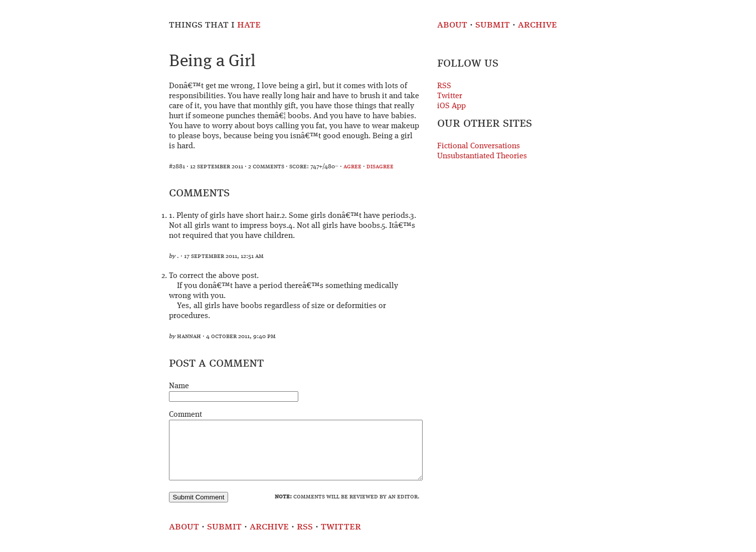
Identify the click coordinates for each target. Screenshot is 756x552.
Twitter (450, 96)
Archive (537, 25)
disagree (380, 167)
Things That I (215, 25)
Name (179, 386)
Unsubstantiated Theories (482, 156)
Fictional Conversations (479, 146)
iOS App (451, 106)
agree (352, 167)
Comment (185, 415)
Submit (493, 25)
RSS (444, 86)
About (452, 25)
